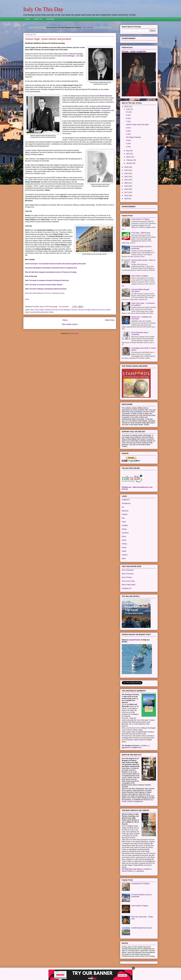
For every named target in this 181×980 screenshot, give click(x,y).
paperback (125, 748)
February (130, 160)
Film (123, 518)
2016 (126, 195)
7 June (128, 121)
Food (124, 522)
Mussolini (45, 312)
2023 (126, 173)
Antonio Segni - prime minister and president (48, 39)
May (128, 151)
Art (123, 507)
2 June (128, 143)
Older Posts (110, 320)
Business (125, 511)
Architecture (126, 503)
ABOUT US (38, 19)
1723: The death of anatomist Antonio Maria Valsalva (44, 285)
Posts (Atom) (74, 333)
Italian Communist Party (33, 312)
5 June (128, 131)
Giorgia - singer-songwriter (134, 51)
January (129, 163)
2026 (126, 107)
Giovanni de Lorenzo (98, 310)
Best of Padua (127, 577)
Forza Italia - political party (141, 233)
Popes (124, 547)
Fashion (125, 514)
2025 (126, 167)
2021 (126, 180)
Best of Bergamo (128, 570)
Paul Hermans (47, 293)
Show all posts (88, 27)
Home (28, 19)
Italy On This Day (43, 9)
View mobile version (70, 324)
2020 (126, 183)
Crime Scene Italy (128, 581)
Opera (124, 540)
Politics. (125, 544)
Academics (126, 500)
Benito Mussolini (106, 96)
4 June (128, 134)
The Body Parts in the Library (132, 869)
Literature (125, 533)
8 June (128, 118)
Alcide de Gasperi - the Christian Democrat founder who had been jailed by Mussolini (55, 264)
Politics (51, 312)
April (128, 154)
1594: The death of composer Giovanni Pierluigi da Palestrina (47, 280)
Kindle (135, 748)
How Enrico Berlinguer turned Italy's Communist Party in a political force (51, 268)
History (124, 529)
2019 (126, 186)
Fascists (37, 92)
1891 (32, 310)
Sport (124, 558)
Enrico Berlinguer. (69, 56)
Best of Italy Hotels (129, 585)
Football (125, 525)
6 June (128, 128)
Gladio (108, 310)
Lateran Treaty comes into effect (137, 125)
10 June (129, 112)
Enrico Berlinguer (65, 310)
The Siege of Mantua (133, 137)
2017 (126, 192)
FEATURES (50, 19)
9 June (128, 115)
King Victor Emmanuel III (101, 108)
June (128, 109)
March (129, 157)
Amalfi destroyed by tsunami (142, 928)
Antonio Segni (39, 310)
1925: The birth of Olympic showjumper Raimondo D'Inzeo (46, 289)
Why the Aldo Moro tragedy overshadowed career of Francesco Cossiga (51, 272)
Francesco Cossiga (76, 54)
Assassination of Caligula (140, 219)
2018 (126, 189)
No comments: (64, 307)
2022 (126, 177)
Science (125, 555)
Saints (124, 551)
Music (124, 536)
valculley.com (127, 588)
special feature (135, 640)
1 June (128, 147)
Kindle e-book (127, 801)
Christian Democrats (51, 310)
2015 (126, 199)
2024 (126, 170)
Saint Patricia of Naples (140, 276)
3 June (128, 140)
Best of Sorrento (128, 574)
